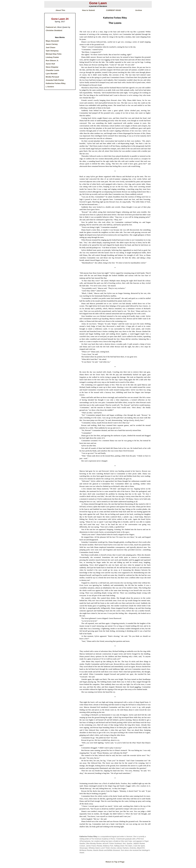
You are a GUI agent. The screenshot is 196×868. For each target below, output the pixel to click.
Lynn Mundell (52, 74)
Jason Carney (52, 44)
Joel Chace (50, 47)
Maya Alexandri (52, 41)
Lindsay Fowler (52, 57)
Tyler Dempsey (52, 51)
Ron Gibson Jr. (52, 61)
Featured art (51, 27)
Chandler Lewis (52, 70)
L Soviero (50, 87)
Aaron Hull (50, 64)
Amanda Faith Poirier (55, 80)
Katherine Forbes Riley (56, 83)
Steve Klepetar (52, 67)
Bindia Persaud (52, 77)
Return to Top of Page (115, 862)
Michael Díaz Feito (54, 54)
